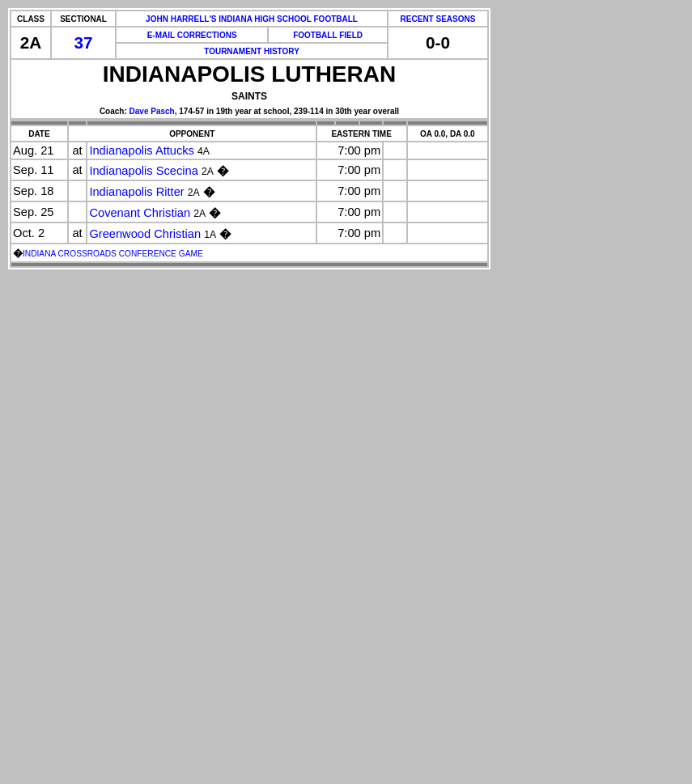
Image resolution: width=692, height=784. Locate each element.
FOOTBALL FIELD (328, 35)
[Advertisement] (71, 538)
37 (84, 42)
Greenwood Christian (145, 234)
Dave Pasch (152, 111)
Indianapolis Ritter (136, 192)
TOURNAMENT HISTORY (252, 51)
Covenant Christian (140, 213)
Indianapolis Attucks (142, 150)
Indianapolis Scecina (143, 171)
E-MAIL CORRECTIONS (192, 35)
